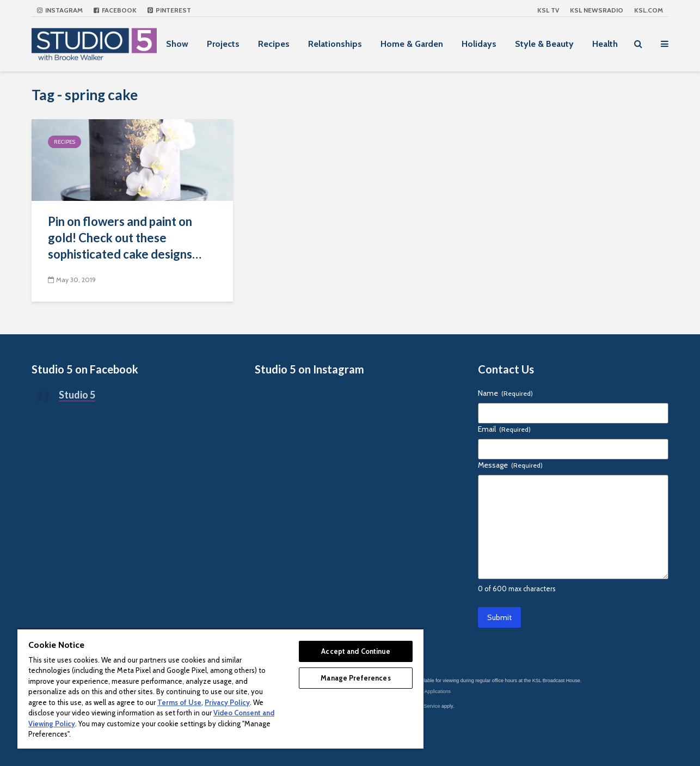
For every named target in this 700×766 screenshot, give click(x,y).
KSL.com (649, 10)
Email (504, 429)
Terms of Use (179, 702)
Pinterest (169, 10)
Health (605, 44)
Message (510, 465)
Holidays (479, 44)
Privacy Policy (227, 702)
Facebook (115, 10)
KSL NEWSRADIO (597, 10)
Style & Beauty (544, 44)
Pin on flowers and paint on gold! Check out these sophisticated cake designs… (125, 238)
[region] (220, 688)
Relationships (335, 44)
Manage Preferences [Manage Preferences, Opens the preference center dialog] (355, 678)
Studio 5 (77, 395)
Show (177, 44)
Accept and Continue (355, 651)
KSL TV (548, 10)
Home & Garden (412, 44)
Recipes (274, 44)
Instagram (60, 10)
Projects (223, 44)
